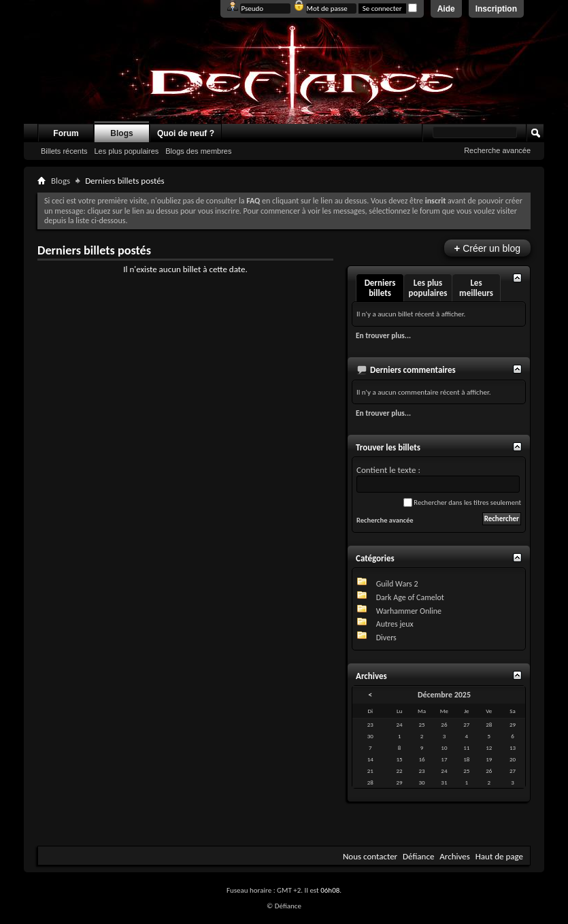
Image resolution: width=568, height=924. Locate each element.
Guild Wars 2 (397, 584)
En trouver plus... (383, 335)
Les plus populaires (126, 151)
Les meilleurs (476, 288)
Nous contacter (370, 856)
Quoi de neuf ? (186, 133)
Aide (446, 9)
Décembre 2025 (444, 695)
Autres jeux (395, 624)
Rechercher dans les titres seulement (462, 502)
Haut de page (499, 856)
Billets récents (64, 151)
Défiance (418, 856)
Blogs (121, 133)
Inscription (496, 9)
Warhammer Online (409, 611)
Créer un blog (487, 248)
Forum (66, 133)
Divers (386, 638)
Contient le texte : (438, 479)
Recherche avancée (497, 150)
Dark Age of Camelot (410, 597)
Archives (454, 856)
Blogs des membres (198, 151)
